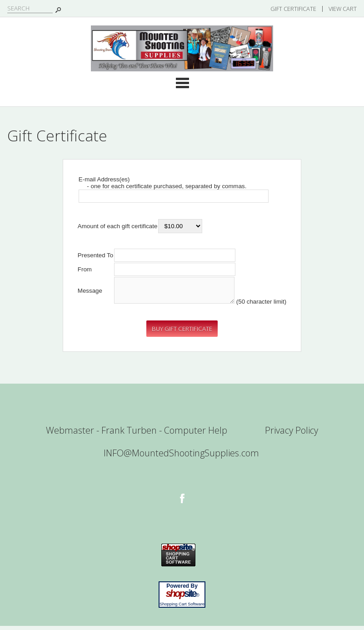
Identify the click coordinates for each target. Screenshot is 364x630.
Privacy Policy (292, 434)
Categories (182, 83)
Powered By (182, 590)
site (182, 598)
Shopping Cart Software (182, 608)
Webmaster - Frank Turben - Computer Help (137, 434)
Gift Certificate (293, 9)
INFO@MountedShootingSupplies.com (181, 457)
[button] (182, 333)
